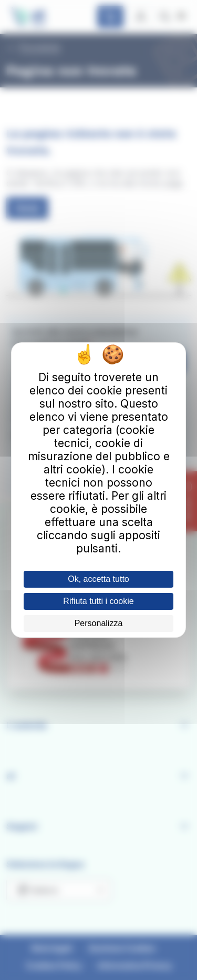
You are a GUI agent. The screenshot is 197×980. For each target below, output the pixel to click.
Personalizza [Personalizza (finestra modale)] (99, 623)
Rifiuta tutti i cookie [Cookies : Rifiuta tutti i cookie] (98, 601)
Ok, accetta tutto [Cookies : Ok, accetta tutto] (98, 579)
